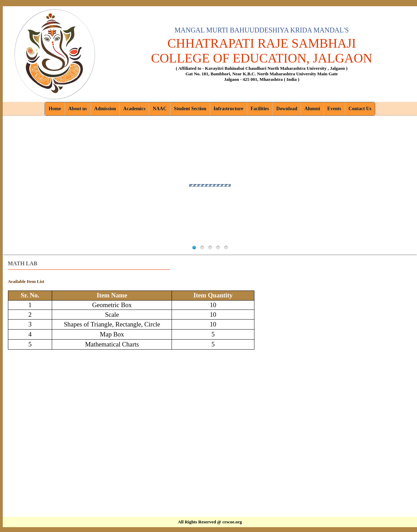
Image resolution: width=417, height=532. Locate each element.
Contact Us (360, 109)
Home (55, 109)
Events (334, 109)
